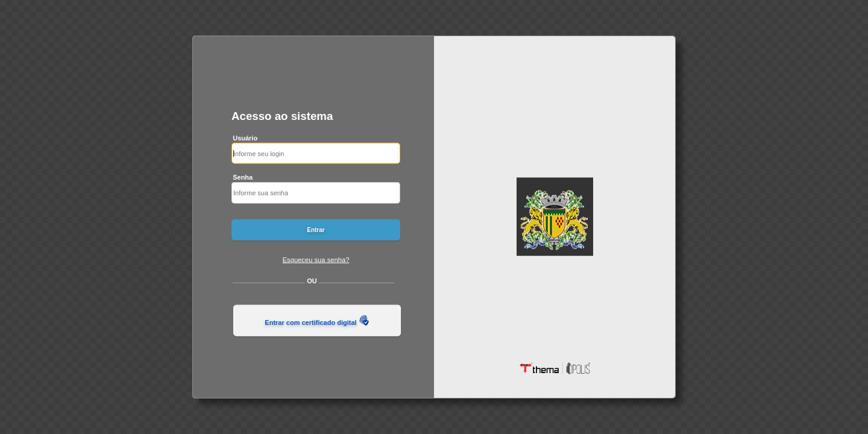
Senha (243, 177)
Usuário (245, 137)
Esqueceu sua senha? (316, 259)
